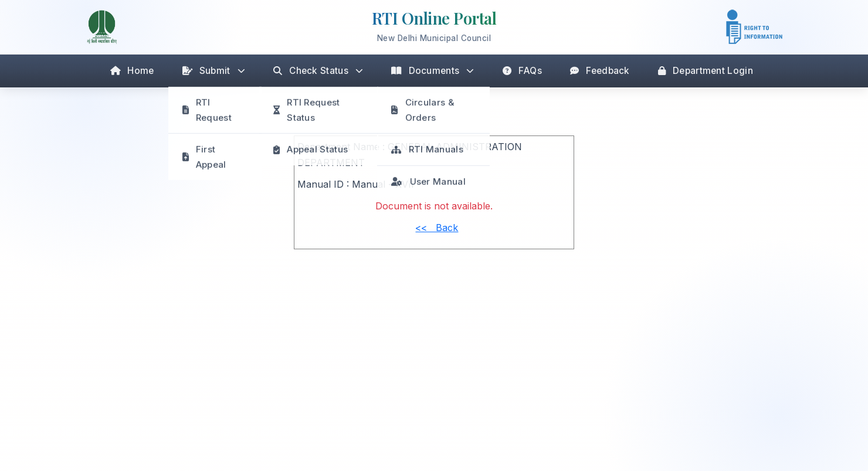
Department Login (706, 71)
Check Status (318, 71)
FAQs (523, 71)
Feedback (600, 71)
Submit (214, 71)
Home (132, 71)
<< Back (437, 228)
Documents (433, 71)
